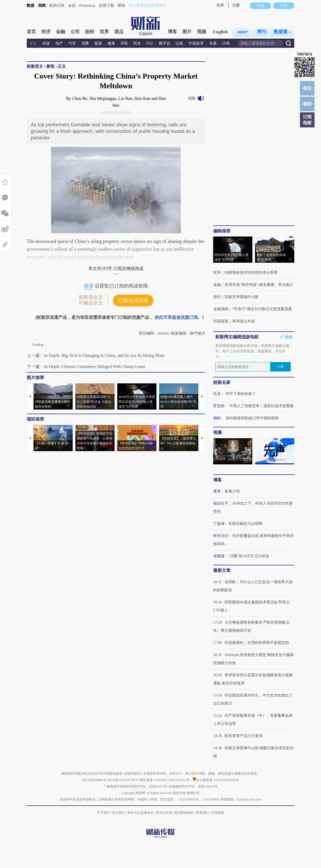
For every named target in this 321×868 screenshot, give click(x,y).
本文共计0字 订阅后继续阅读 (116, 268)
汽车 (72, 43)
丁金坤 (219, 524)
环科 (124, 43)
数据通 (282, 32)
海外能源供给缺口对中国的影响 (252, 418)
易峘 (217, 418)
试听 (192, 98)
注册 (236, 5)
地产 (59, 43)
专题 (213, 43)
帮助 (121, 6)
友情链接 (218, 813)
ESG (150, 43)
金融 (61, 32)
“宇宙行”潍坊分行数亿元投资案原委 (262, 309)
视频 (202, 32)
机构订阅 (57, 6)
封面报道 (221, 321)
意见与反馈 (164, 813)
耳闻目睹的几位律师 (245, 524)
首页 (31, 32)
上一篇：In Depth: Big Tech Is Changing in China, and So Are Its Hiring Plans (96, 355)
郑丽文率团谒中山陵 (242, 297)
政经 (90, 32)
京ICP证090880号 (94, 780)
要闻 (50, 66)
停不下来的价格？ (241, 394)
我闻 (42, 6)
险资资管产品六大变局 (243, 736)
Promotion (87, 6)
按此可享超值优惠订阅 (176, 317)
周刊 (262, 32)
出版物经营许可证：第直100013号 (193, 786)
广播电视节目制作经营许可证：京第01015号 (135, 786)
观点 (119, 32)
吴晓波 (219, 556)
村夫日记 (221, 536)
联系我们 (202, 813)
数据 (31, 6)
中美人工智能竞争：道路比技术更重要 (262, 406)
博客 (172, 32)
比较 (179, 43)
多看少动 (232, 491)
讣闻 (226, 43)
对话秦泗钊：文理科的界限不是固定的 (257, 643)
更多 (33, 43)
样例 (288, 337)
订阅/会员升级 (133, 300)
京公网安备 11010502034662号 (216, 780)
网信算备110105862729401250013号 (165, 780)
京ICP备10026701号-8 (123, 780)
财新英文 (35, 66)
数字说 (165, 43)
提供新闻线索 (184, 813)
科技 (46, 43)
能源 (99, 43)
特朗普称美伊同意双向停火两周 (251, 273)
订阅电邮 (307, 120)
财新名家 (222, 382)
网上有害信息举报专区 (148, 6)
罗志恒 (219, 406)
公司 (75, 32)
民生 (137, 43)
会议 (72, 6)
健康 (111, 43)
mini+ (243, 32)
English (220, 32)
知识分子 (221, 503)
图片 (187, 32)
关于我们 (103, 813)
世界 (104, 32)
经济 (46, 32)
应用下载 (106, 6)
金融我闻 (221, 309)
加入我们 (119, 813)
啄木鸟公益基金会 (141, 813)
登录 (220, 5)
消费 (85, 43)
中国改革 (196, 43)
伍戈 (217, 394)
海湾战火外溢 (243, 321)
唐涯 (217, 491)
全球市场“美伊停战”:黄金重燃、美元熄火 (259, 285)
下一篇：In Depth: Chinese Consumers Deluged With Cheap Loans (86, 367)
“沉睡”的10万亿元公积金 (249, 556)
